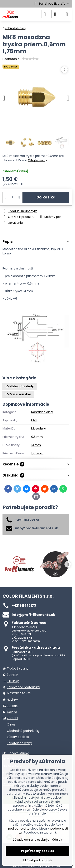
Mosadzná (39, 428)
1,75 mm (37, 453)
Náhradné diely (42, 412)
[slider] (30, 59)
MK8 (34, 420)
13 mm (36, 445)
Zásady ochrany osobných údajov (37, 840)
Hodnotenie (11, 59)
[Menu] (67, 14)
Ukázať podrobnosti (37, 860)
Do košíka (46, 197)
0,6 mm (37, 437)
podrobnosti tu (19, 829)
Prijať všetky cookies (37, 851)
